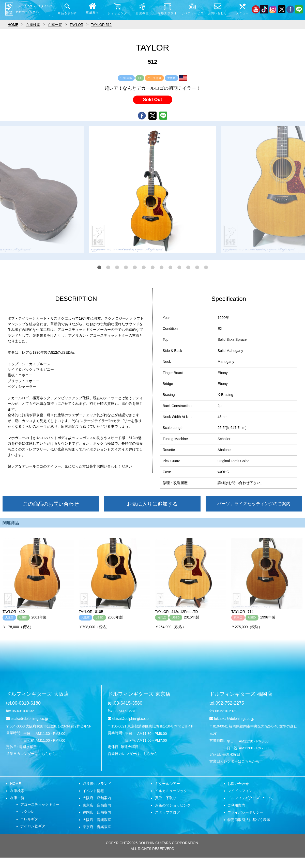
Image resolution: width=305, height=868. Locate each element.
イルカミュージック (171, 791)
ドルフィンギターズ (37, 694)
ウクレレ (27, 812)
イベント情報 (93, 791)
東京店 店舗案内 (97, 805)
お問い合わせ (238, 784)
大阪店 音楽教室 (97, 820)
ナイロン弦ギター (35, 826)
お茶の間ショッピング (173, 805)
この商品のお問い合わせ (51, 504)
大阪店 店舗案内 (97, 798)
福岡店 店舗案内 (97, 812)
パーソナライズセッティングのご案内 (254, 504)
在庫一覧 (17, 798)
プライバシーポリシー (245, 812)
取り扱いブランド (97, 784)
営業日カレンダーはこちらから (31, 754)
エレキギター (31, 819)
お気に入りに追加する (152, 504)
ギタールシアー (167, 784)
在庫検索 (17, 791)
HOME (16, 784)
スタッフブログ (167, 812)
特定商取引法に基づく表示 (249, 820)
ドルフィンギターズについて (251, 798)
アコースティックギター (40, 804)
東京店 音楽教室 (97, 827)
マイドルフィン (240, 791)
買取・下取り (166, 798)
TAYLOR (77, 25)
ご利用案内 (236, 805)
